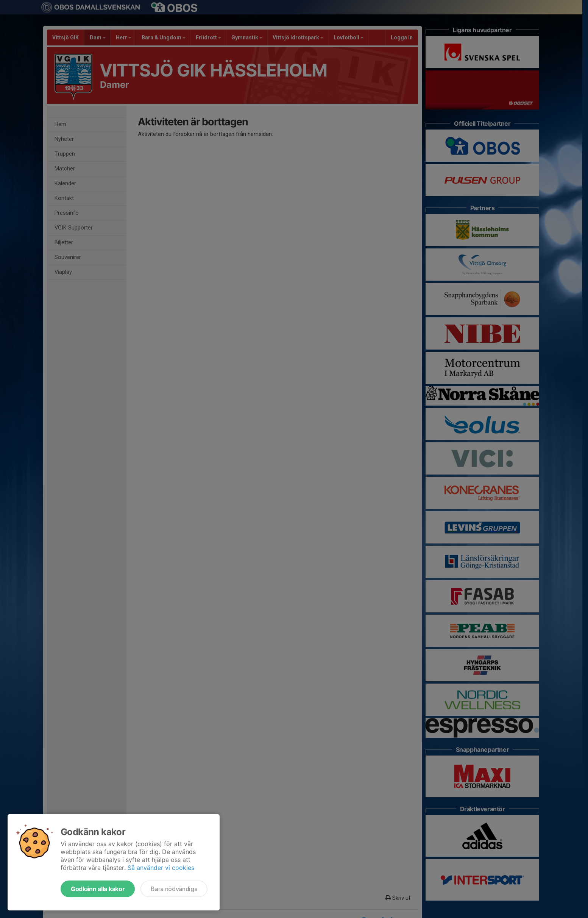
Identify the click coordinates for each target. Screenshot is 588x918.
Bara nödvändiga (174, 889)
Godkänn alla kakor (98, 889)
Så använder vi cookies (161, 868)
